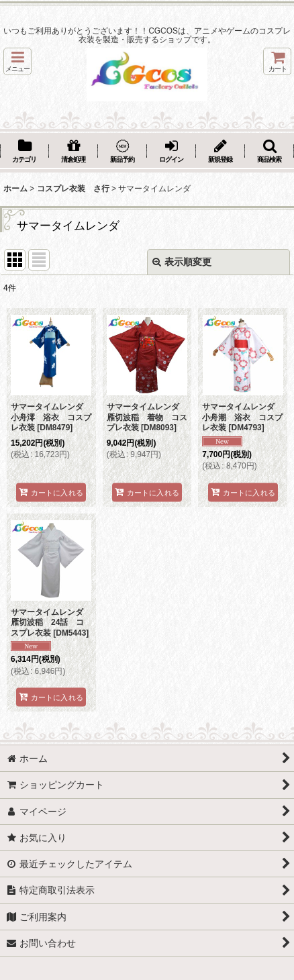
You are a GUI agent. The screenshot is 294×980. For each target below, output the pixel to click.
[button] (17, 61)
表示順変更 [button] (182, 262)
